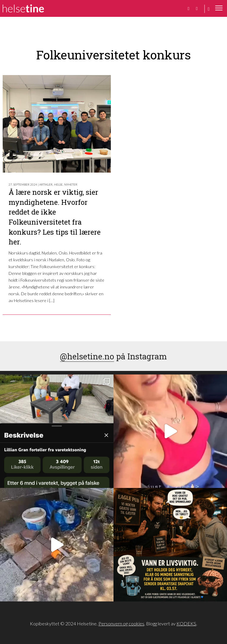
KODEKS (186, 623)
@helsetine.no (87, 356)
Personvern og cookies (121, 623)
